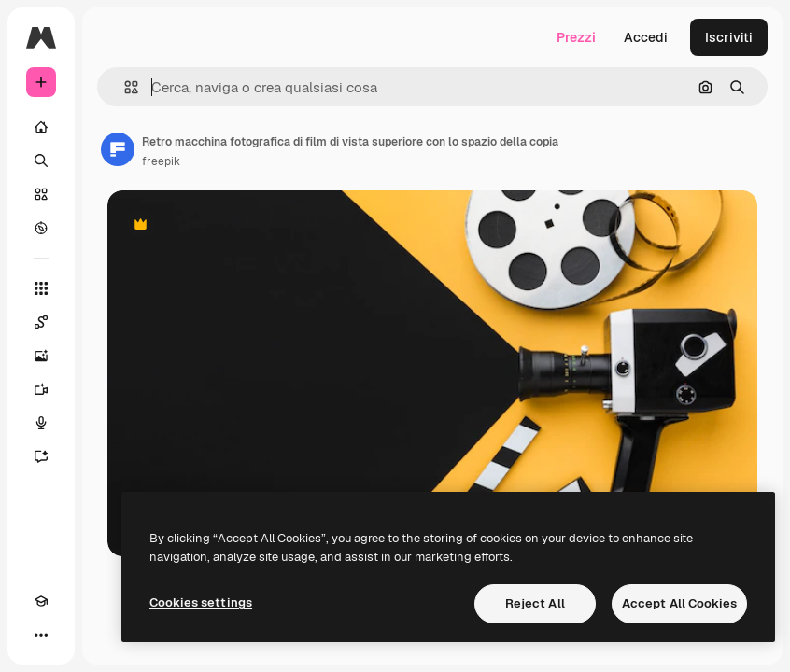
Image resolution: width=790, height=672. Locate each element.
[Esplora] (41, 228)
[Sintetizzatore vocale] (41, 423)
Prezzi (576, 37)
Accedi (646, 37)
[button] (124, 87)
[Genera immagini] (41, 356)
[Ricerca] (41, 161)
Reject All (535, 603)
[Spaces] (41, 322)
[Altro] (41, 635)
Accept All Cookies (679, 603)
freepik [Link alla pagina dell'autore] (161, 161)
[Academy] (41, 601)
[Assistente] (41, 456)
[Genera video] (41, 389)
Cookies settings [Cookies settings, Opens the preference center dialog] (201, 602)
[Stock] (41, 194)
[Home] (41, 127)
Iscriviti (729, 37)
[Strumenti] (41, 288)
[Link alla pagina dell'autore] (118, 149)
